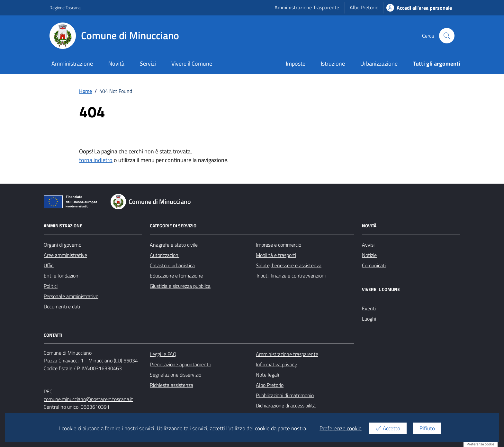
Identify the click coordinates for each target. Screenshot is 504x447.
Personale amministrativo (71, 296)
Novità (116, 64)
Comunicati (374, 265)
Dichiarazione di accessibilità (286, 406)
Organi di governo (63, 245)
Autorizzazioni (165, 255)
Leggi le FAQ (163, 354)
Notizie (369, 255)
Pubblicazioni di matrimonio (285, 395)
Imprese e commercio (279, 245)
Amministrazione (72, 64)
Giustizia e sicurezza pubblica (180, 286)
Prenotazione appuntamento (180, 364)
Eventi (369, 308)
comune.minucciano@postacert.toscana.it (88, 399)
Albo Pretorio (364, 7)
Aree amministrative (65, 255)
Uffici (49, 265)
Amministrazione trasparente (287, 354)
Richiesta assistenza (171, 385)
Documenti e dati (62, 306)
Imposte (296, 64)
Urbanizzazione (379, 64)
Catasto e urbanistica (172, 265)
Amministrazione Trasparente (307, 7)
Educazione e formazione (176, 276)
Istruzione (333, 64)
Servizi (148, 64)
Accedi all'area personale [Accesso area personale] (419, 8)
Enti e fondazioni (62, 276)
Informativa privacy (276, 364)
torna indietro (96, 160)
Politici (51, 286)
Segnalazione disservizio (175, 375)
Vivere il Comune (192, 64)
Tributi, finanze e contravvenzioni (291, 276)
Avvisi (368, 245)
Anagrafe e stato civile (174, 245)
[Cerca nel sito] (447, 36)
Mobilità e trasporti (276, 255)
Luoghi (369, 319)
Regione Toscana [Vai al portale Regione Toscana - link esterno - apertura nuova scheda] (65, 8)
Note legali (267, 375)
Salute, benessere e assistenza (289, 265)
